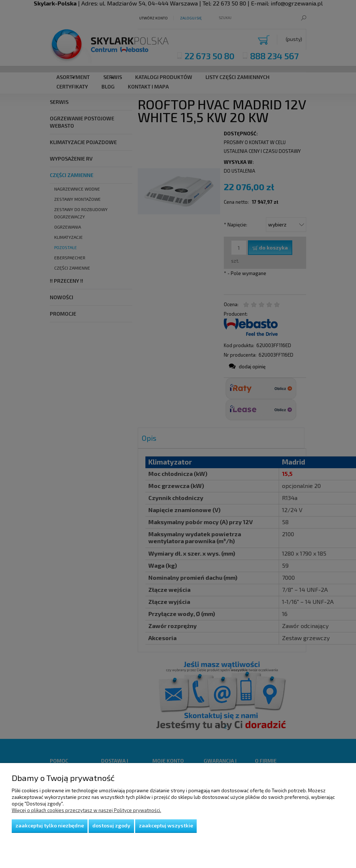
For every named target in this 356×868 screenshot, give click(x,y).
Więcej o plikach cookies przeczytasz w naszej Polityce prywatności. (86, 810)
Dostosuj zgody (111, 825)
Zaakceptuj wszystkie (166, 825)
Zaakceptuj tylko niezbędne (50, 825)
